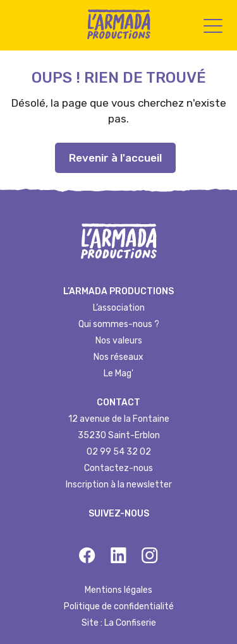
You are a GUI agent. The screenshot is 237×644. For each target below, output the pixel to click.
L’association (119, 308)
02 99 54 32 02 (119, 452)
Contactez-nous (118, 468)
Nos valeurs (119, 341)
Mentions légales (118, 590)
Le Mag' (118, 373)
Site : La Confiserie (119, 623)
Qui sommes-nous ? (119, 324)
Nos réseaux (118, 357)
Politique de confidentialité (119, 606)
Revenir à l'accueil (115, 158)
